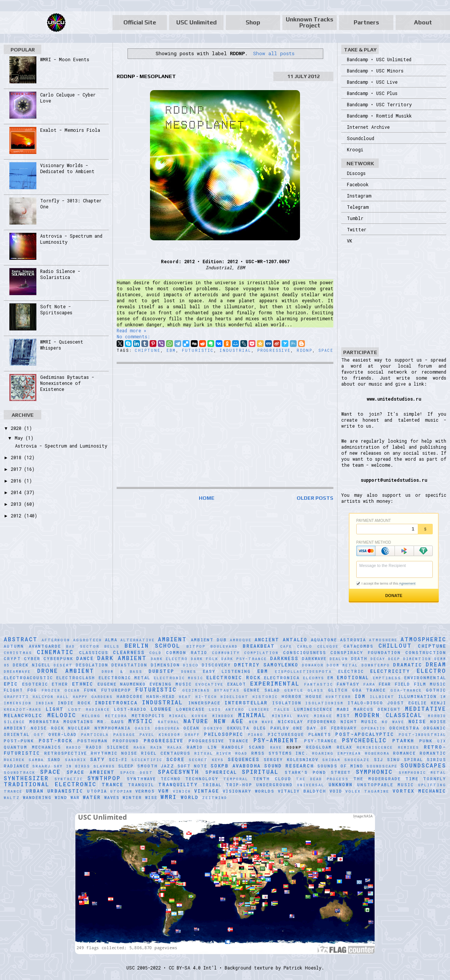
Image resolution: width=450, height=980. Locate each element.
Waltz (12, 798)
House (314, 697)
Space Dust (137, 773)
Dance (85, 658)
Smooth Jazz (156, 766)
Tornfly (435, 779)
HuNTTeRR (338, 697)
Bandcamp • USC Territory (379, 104)
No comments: (133, 336)
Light (55, 709)
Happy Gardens (93, 697)
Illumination (418, 697)
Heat (185, 697)
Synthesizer (26, 778)
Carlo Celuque (318, 646)
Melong (91, 716)
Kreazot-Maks (23, 709)
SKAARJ (41, 766)
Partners (366, 22)
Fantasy (348, 684)
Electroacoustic (28, 678)
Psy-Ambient (276, 740)
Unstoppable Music (385, 785)
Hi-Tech (206, 697)
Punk (426, 741)
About (423, 22)
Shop (253, 22)
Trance (112, 784)
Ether (60, 684)
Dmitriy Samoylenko (266, 665)
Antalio (295, 639)
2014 (17, 492)
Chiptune (148, 351)
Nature (196, 721)
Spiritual (260, 772)
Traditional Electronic (50, 784)
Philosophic (224, 734)
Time (412, 779)
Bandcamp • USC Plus (372, 93)
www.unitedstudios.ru (394, 399)
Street (341, 772)
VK (349, 241)
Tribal (212, 785)
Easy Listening (227, 671)
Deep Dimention (410, 659)
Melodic (62, 715)
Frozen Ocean (61, 690)
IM (443, 697)
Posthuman (92, 741)
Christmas (18, 653)
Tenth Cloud (272, 779)
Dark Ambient (122, 658)
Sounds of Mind (340, 766)
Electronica (282, 678)
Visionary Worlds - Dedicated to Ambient (67, 168)
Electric (351, 671)
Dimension (165, 665)
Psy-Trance (321, 741)
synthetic (69, 779)
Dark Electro (169, 659)
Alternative (138, 640)
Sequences (244, 759)
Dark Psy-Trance (244, 659)
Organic (435, 728)
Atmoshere (383, 640)
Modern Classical (388, 715)
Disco (191, 665)
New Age (229, 721)
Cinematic (55, 652)
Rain (156, 747)
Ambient (172, 639)
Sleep (126, 766)
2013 (17, 504)
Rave (276, 747)
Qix (442, 741)
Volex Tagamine (367, 791)
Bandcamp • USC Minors (375, 71)
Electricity (390, 671)
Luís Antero (227, 709)
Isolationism (324, 703)
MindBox (223, 716)
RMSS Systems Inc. (280, 753)
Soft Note (192, 766)
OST (39, 735)
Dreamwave (17, 672)
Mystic (140, 721)
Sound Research (289, 766)
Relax (344, 747)
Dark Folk (205, 659)
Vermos (145, 791)
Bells (112, 646)
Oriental (17, 734)
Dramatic (408, 665)
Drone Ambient (66, 671)
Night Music (359, 722)
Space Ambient (91, 772)
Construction (426, 653)
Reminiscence (375, 747)
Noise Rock (47, 728)
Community (226, 653)
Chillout (395, 646)
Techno (171, 779)
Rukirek (14, 760)
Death (359, 659)
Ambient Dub (209, 640)
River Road (232, 753)
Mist (343, 716)
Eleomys (314, 678)
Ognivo (213, 728)
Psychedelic (364, 740)
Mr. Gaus (111, 722)
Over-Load (63, 734)
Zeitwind (215, 798)
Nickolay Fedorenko (307, 722)
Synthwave (141, 779)
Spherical (221, 772)
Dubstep (161, 671)
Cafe (286, 646)
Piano (256, 735)
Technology (202, 779)
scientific (147, 760)
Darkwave (314, 659)
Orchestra (404, 728)
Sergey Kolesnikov (291, 760)
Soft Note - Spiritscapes (56, 309)
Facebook (358, 184)
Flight (13, 690)
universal (311, 785)
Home (207, 498)
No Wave (393, 722)
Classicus (94, 653)
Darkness (284, 658)
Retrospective (66, 753)
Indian (45, 703)
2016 (17, 481)
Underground (274, 785)
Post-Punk (19, 741)
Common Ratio (187, 653)
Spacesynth (178, 772)
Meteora (116, 716)
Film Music (430, 684)
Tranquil (141, 785)
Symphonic (374, 772)
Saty (97, 759)
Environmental (425, 678)
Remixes (409, 747)
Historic (265, 697)
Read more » (131, 330)
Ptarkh (403, 740)
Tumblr (355, 218)
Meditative (426, 709)
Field (403, 684)
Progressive (274, 351)
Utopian (121, 791)
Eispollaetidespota (303, 672)
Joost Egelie (407, 703)
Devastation (129, 665)
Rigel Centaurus (166, 753)
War (75, 798)
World (190, 797)
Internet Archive (368, 127)
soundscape (382, 766)
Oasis (143, 728)
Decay (378, 659)
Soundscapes (423, 765)
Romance (404, 753)
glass (316, 690)
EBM (171, 351)
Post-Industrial (422, 735)
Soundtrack (19, 773)
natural (169, 722)
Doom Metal (342, 665)
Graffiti (16, 697)
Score (175, 759)
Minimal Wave (291, 716)
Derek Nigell (31, 665)
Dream (436, 664)
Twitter (357, 229)
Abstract (21, 639)
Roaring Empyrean (337, 753)
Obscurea (167, 728)
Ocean (191, 728)
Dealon (339, 659)
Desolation (92, 665)
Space (326, 351)
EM (331, 678)
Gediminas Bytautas (211, 690)
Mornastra (44, 722)
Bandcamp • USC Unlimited (379, 59)
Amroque (241, 640)
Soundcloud (361, 138)
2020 (17, 428)
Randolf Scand (243, 747)
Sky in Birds (72, 766)
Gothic (436, 690)
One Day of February (325, 728)
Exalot (237, 684)
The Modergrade (377, 779)
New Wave (262, 722)
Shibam (331, 760)
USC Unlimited (196, 22)
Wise (151, 798)
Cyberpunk (58, 659)
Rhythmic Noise (114, 753)
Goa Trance (369, 690)
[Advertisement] (225, 425)
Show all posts (274, 53)
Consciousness (305, 653)
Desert (63, 665)
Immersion (18, 703)
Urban (35, 791)
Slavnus (104, 766)
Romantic (433, 753)
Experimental (275, 684)
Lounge (161, 709)
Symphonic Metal (423, 773)
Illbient (382, 697)
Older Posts (315, 498)
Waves (112, 798)
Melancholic (23, 715)
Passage (124, 735)
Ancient (267, 639)
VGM (164, 791)
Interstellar (246, 703)
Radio (74, 747)
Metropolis (148, 716)
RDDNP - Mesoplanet (146, 76)
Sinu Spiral (405, 760)
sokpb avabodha (235, 766)
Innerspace (204, 703)
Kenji (439, 703)
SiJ (379, 760)
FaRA (369, 684)
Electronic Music (178, 678)
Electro (431, 671)
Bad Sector (83, 646)
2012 (17, 516)
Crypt (12, 659)
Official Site (140, 22)
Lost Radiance (89, 709)
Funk (90, 690)
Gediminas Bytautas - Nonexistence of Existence (67, 383)
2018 (17, 457)
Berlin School (152, 646)
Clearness (129, 652)
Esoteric (35, 684)
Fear (385, 684)
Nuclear (79, 728)
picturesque (286, 734)
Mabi (343, 709)
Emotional (353, 677)
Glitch (338, 690)
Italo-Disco (365, 703)
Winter (132, 798)
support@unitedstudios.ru (394, 480)
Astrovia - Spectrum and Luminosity (61, 446)
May (20, 438)
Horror (292, 697)
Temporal (236, 779)
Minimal (252, 715)
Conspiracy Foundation (366, 653)
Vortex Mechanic (419, 791)
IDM (360, 696)
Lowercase (190, 709)
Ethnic (83, 684)
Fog (32, 690)
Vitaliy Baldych (302, 791)
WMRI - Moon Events (65, 59)
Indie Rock (74, 703)
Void (336, 791)
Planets (320, 734)
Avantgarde (45, 646)
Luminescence (313, 709)
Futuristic (198, 351)
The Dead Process (322, 779)
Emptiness (387, 678)
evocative (209, 684)
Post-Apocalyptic (365, 734)
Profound (126, 741)
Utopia (97, 791)
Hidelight (235, 697)
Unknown (340, 784)
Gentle (294, 690)
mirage (323, 716)
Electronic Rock (233, 677)
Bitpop (196, 646)
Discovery (216, 665)
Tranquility (178, 784)
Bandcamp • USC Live (372, 82)
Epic (11, 684)
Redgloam (319, 747)
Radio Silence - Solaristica (60, 274)
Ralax (175, 747)
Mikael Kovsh (188, 716)
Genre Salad (262, 690)
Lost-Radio (130, 709)
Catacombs (358, 646)
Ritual (204, 753)
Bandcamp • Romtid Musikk (379, 116)
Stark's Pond (305, 772)
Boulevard (224, 646)
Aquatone (324, 640)
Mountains (78, 722)
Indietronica (116, 703)
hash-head (161, 697)
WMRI (169, 797)
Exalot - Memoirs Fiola (70, 130)
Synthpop (104, 778)
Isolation (287, 703)
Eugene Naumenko (122, 684)
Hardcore (130, 697)
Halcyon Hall (51, 697)
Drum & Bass (122, 672)
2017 (17, 469)
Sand (54, 760)
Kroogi (355, 149)
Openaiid (373, 728)
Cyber (32, 659)
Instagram (359, 196)
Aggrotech (88, 640)
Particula (95, 735)
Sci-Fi (118, 760)
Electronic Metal (124, 678)
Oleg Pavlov (271, 728)
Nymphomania (112, 728)
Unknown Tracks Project (310, 22)
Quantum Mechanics (32, 747)
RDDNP (304, 351)
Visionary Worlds (249, 791)
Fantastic (319, 684)
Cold (155, 653)
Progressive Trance (219, 741)
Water (92, 797)
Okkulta (238, 728)
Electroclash (76, 678)
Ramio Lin (202, 747)
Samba (36, 760)
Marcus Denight (377, 709)
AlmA (111, 640)
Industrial (235, 351)
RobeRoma (377, 753)
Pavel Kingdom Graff (170, 735)
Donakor (313, 665)
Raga (140, 747)
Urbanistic (65, 791)
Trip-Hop (239, 785)
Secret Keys (206, 760)
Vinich (182, 791)
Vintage (207, 791)
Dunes (189, 672)
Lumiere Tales (269, 709)
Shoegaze (357, 760)
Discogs (356, 173)
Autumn (14, 646)
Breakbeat (259, 646)
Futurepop (116, 690)
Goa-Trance (406, 690)
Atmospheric (423, 639)
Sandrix (76, 760)
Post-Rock (55, 740)
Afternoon (56, 640)
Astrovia (353, 640)
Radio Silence (107, 747)
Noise (417, 721)
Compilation (261, 653)
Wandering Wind (45, 798)
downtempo (376, 665)
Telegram (358, 207)
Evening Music (171, 684)
